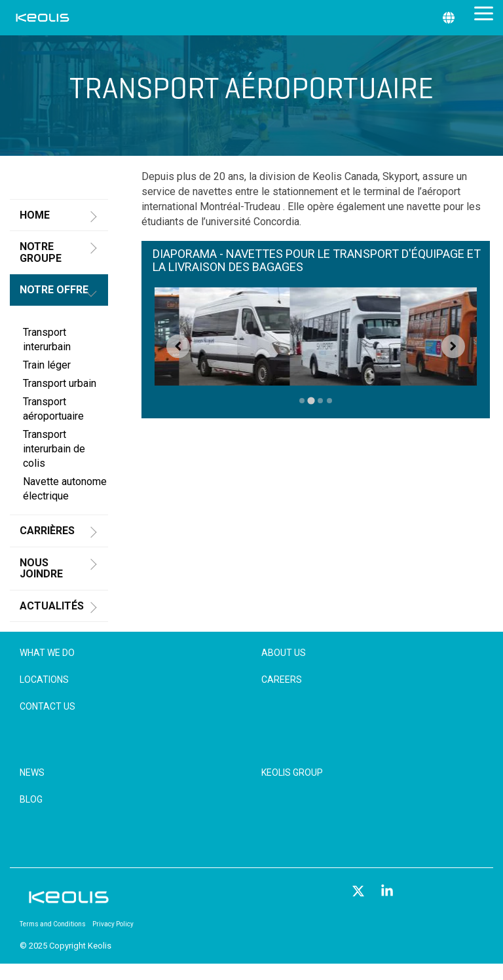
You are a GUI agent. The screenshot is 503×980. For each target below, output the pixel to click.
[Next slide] (453, 346)
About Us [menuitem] (284, 653)
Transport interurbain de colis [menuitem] (54, 449)
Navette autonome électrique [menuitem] (65, 489)
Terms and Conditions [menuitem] (53, 924)
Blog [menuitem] (31, 799)
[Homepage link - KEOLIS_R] (69, 902)
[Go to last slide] (178, 346)
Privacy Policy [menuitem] (113, 924)
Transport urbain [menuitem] (60, 383)
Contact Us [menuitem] (47, 706)
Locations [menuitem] (44, 680)
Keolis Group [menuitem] (292, 772)
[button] (484, 12)
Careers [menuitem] (282, 680)
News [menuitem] (32, 772)
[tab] (302, 400)
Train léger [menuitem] (47, 365)
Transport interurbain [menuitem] (47, 339)
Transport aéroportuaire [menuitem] (53, 409)
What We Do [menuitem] (47, 653)
